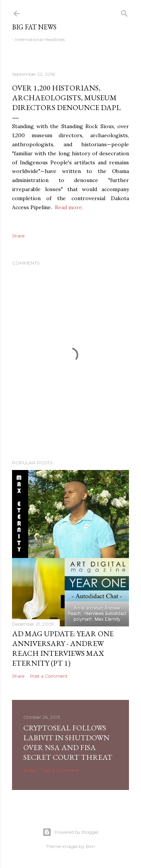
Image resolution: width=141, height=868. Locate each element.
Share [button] (18, 236)
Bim (90, 846)
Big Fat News (34, 27)
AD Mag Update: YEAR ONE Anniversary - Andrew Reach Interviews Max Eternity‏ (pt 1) (63, 648)
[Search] (124, 12)
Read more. (69, 207)
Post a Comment (49, 676)
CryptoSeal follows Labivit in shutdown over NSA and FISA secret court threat (68, 742)
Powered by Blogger (71, 832)
